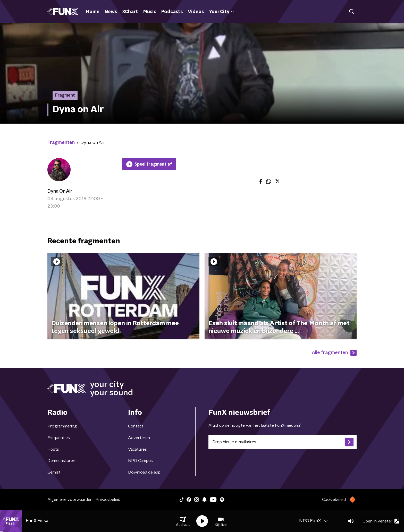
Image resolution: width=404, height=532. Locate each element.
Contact (136, 426)
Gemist (54, 472)
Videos (196, 12)
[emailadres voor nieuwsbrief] (283, 442)
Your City (221, 12)
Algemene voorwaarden (70, 500)
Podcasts (172, 12)
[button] (183, 521)
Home (93, 12)
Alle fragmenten (334, 353)
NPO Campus (140, 461)
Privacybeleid (108, 500)
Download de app (144, 472)
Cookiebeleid (334, 500)
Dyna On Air (60, 191)
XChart (130, 12)
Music (150, 12)
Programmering (62, 426)
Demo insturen (61, 461)
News (111, 12)
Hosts (53, 449)
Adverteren (139, 438)
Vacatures (137, 449)
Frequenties (59, 438)
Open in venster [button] (381, 521)
